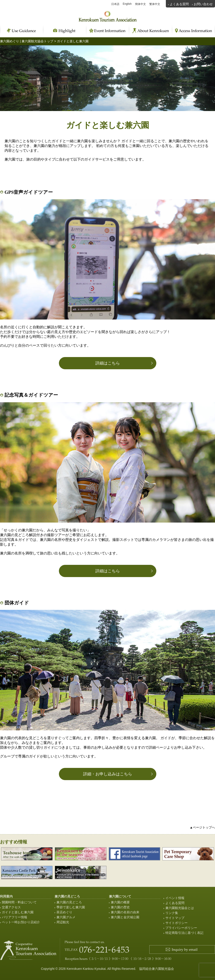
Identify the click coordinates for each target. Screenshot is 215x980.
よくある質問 (179, 4)
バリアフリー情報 (14, 917)
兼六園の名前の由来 (125, 912)
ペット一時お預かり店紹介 (21, 922)
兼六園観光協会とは (180, 908)
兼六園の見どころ (69, 902)
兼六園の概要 (120, 902)
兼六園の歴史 (120, 907)
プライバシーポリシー (181, 928)
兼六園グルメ (66, 917)
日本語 (115, 4)
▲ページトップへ (202, 827)
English (127, 4)
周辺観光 (63, 922)
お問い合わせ (203, 4)
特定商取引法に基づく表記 (184, 933)
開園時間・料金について (19, 902)
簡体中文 (140, 4)
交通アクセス (11, 907)
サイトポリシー (176, 923)
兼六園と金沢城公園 (125, 917)
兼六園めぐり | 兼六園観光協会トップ (27, 41)
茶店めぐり (64, 912)
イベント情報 (175, 898)
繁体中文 (155, 4)
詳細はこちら (108, 363)
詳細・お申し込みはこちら (108, 774)
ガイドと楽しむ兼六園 (18, 912)
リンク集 (172, 913)
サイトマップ (175, 918)
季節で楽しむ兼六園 (71, 907)
